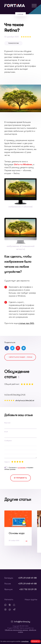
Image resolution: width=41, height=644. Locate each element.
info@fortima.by (22, 622)
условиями (22, 468)
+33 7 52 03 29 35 (28, 589)
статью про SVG (26, 323)
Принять (36, 641)
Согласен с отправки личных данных (19, 468)
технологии (13, 43)
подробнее (25, 641)
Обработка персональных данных (16, 630)
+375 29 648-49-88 (27, 578)
